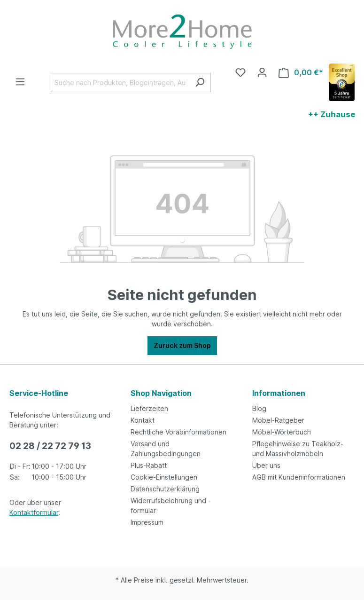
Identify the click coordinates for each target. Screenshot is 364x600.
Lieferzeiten (149, 408)
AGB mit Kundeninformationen (299, 477)
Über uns (266, 465)
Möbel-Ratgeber (278, 420)
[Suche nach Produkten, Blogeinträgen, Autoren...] (120, 83)
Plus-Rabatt (149, 465)
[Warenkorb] (301, 73)
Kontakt (143, 420)
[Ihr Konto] (262, 72)
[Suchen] (200, 83)
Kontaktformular (34, 512)
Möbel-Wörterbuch (282, 432)
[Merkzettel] (240, 72)
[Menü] (20, 82)
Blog (259, 408)
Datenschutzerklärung (165, 489)
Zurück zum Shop (182, 345)
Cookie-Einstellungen (164, 477)
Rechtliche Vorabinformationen (178, 432)
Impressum (147, 522)
